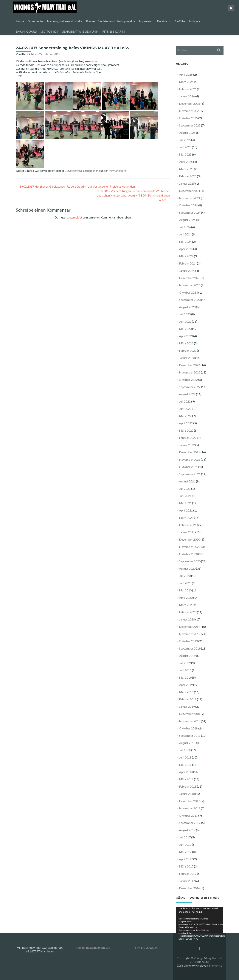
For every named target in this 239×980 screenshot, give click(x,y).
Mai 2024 (185, 242)
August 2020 (187, 568)
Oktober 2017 (188, 815)
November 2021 (190, 459)
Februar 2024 (188, 263)
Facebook (164, 21)
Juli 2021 (185, 489)
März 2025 (186, 169)
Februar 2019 (188, 699)
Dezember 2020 (190, 539)
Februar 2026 (188, 89)
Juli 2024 (185, 227)
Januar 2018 (187, 794)
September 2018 (190, 736)
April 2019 (186, 685)
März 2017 (186, 866)
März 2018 (186, 779)
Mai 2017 (185, 852)
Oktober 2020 (188, 554)
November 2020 (190, 547)
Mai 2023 (185, 329)
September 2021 (190, 474)
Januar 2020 (187, 619)
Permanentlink (118, 171)
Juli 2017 (185, 837)
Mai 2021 (185, 503)
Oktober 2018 (188, 728)
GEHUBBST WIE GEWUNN (80, 31)
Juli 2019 (185, 663)
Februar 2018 (188, 786)
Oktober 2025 (188, 118)
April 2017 (186, 859)
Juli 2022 (185, 401)
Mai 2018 (185, 765)
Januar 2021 (187, 532)
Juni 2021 (185, 496)
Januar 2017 (187, 881)
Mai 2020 (185, 590)
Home (20, 21)
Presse (90, 21)
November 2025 (190, 111)
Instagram (196, 21)
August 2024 (187, 220)
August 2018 (187, 743)
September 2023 (190, 300)
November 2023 (190, 285)
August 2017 (187, 830)
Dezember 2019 (190, 627)
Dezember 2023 (190, 278)
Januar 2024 (187, 271)
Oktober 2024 (188, 205)
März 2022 (186, 430)
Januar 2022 (187, 445)
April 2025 (186, 162)
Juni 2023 (185, 321)
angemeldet (75, 217)
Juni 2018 (185, 757)
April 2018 (186, 772)
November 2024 (190, 198)
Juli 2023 (185, 314)
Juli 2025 (185, 140)
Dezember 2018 (190, 714)
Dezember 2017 (190, 801)
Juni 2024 (185, 234)
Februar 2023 (188, 350)
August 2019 (187, 656)
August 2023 (187, 307)
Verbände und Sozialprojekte (117, 21)
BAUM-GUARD (26, 31)
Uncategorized (73, 171)
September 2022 (190, 387)
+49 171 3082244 (146, 947)
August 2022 (187, 394)
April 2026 (186, 74)
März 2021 (186, 518)
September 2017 (190, 823)
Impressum (146, 21)
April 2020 (186, 597)
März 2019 (186, 692)
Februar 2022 (188, 438)
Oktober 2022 (188, 380)
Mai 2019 (185, 677)
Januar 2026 (187, 96)
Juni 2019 (185, 670)
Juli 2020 (185, 576)
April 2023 (186, 336)
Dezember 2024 (190, 191)
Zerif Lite (183, 965)
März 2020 (186, 605)
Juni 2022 (185, 409)
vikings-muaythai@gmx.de (93, 947)
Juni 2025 (185, 147)
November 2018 (190, 721)
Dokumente (35, 21)
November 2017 (190, 808)
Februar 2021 (188, 525)
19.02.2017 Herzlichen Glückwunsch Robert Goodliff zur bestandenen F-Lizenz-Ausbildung (76, 186)
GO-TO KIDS (49, 31)
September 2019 (190, 648)
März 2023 (186, 343)
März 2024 (186, 256)
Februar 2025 (188, 176)
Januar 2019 (187, 706)
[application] (199, 920)
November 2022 (190, 372)
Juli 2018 (185, 750)
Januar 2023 (187, 358)
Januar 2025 (187, 183)
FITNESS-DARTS (114, 31)
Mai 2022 (185, 416)
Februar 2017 (188, 874)
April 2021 (186, 510)
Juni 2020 (185, 583)
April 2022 (186, 423)
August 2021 (187, 481)
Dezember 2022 (190, 365)
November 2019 (190, 634)
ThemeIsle (215, 965)
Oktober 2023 (188, 292)
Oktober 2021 (188, 467)
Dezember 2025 (190, 103)
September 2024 (190, 212)
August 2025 (187, 133)
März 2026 (186, 82)
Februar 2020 (188, 612)
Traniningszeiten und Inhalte (64, 21)
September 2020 (190, 561)
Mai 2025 (185, 154)
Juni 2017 (185, 844)
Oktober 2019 (188, 641)
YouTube (180, 21)
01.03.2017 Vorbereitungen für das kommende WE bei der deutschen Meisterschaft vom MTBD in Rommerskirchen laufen (133, 195)
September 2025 (190, 125)
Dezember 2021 (190, 452)
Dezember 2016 (190, 888)
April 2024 (186, 249)
